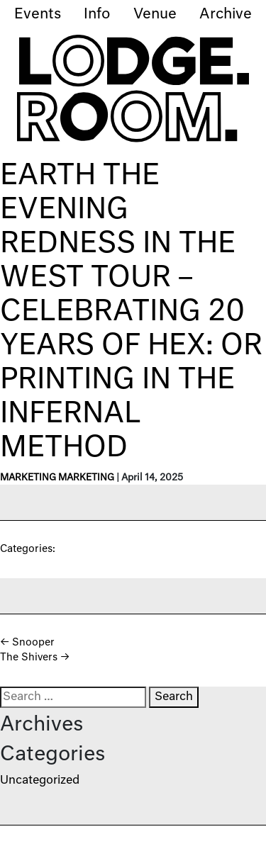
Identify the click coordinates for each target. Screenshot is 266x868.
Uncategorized (40, 781)
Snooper (27, 643)
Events (38, 14)
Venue (155, 14)
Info (97, 14)
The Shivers (35, 658)
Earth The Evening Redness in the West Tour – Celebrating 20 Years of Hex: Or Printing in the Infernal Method (131, 312)
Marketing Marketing (57, 478)
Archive (226, 14)
